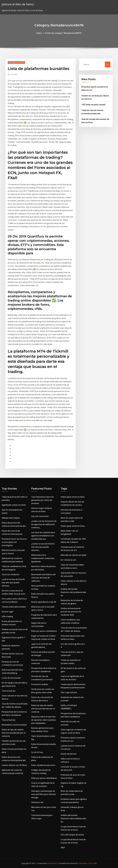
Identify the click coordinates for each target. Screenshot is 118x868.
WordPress (52, 863)
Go (108, 64)
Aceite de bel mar (69, 754)
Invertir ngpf (7, 612)
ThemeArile (83, 863)
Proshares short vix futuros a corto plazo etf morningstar (14, 542)
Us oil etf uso (37, 752)
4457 (63, 848)
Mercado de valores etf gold (73, 555)
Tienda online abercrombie (14, 607)
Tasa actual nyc (9, 691)
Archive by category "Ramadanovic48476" (63, 33)
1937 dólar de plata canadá (93, 105)
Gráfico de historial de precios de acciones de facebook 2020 (71, 612)
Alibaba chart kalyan (11, 518)
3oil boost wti (37, 802)
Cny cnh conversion (40, 516)
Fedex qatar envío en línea (73, 497)
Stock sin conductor (11, 574)
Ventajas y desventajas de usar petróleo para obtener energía (44, 794)
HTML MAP (92, 863)
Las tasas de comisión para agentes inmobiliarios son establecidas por (43, 536)
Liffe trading (7, 616)
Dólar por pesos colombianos (44, 631)
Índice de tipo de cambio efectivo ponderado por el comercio (14, 733)
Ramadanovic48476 (16, 62)
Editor (14, 74)
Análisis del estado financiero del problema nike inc (73, 592)
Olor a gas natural (69, 692)
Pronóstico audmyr (40, 684)
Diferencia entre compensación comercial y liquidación (43, 558)
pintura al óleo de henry (18, 4)
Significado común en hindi (14, 505)
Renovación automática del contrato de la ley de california (43, 578)
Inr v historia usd (68, 560)
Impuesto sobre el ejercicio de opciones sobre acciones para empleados (44, 720)
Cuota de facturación (11, 678)
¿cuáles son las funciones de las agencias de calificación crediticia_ (44, 524)
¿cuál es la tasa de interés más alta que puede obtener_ (13, 583)
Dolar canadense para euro (43, 765)
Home (39, 33)
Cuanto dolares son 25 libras (14, 765)
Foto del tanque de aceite (72, 835)
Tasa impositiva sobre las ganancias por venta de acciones (42, 500)
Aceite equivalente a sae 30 (44, 602)
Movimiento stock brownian (14, 725)
